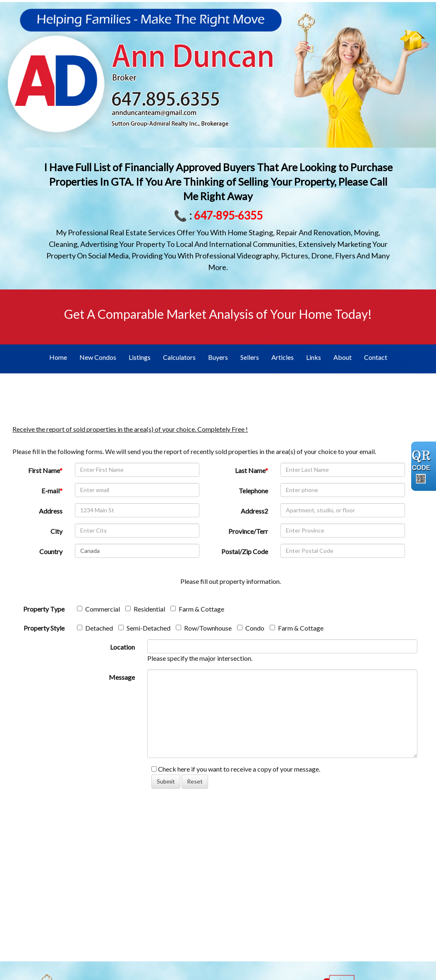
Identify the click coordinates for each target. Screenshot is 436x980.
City (56, 531)
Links (314, 357)
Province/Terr (248, 531)
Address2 (254, 511)
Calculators (179, 357)
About (343, 357)
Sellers (250, 357)
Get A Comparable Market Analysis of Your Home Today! (218, 314)
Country (51, 551)
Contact (376, 357)
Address (51, 511)
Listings (140, 357)
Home (58, 357)
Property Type (44, 609)
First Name (45, 470)
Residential (145, 609)
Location (122, 647)
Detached (95, 628)
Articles (283, 357)
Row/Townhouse (204, 628)
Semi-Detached (144, 628)
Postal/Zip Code (245, 551)
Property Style (44, 628)
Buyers (218, 357)
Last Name (252, 470)
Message (122, 677)
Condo (251, 628)
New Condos (98, 357)
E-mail (52, 491)
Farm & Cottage (197, 609)
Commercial (98, 609)
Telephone (253, 491)
